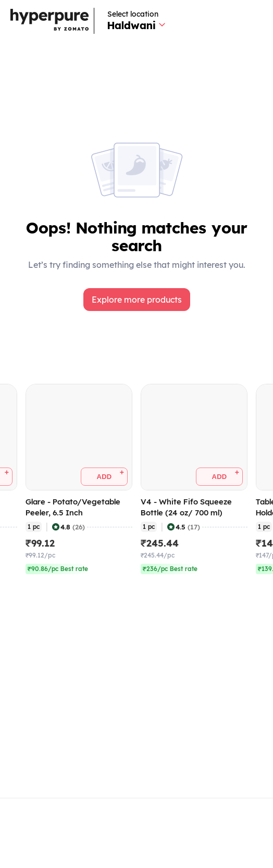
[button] (137, 300)
